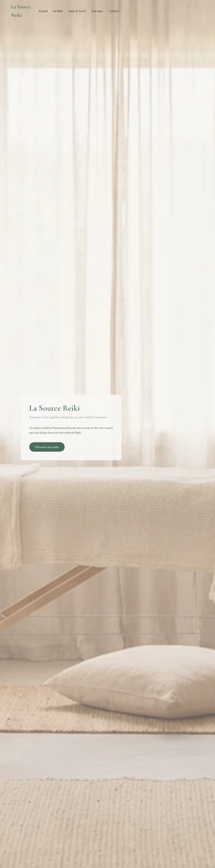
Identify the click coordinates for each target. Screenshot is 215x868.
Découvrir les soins (47, 447)
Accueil (43, 11)
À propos (97, 11)
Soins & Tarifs (77, 11)
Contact (114, 11)
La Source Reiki (21, 11)
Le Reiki (58, 11)
